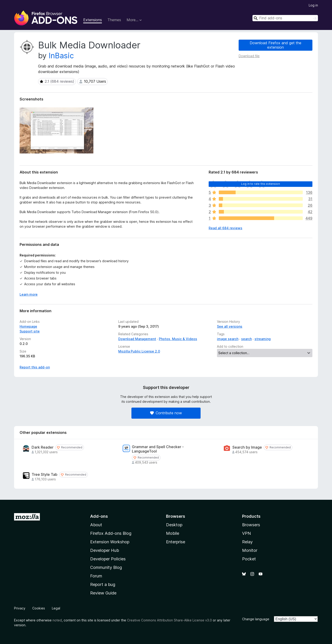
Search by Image (247, 447)
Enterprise (176, 542)
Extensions (93, 20)
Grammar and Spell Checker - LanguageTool (158, 449)
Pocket (249, 559)
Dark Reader (43, 447)
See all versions (230, 326)
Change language (256, 619)
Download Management (137, 339)
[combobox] (285, 18)
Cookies (39, 608)
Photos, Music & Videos (178, 339)
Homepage (28, 326)
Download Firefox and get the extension (276, 45)
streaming (263, 339)
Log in (313, 5)
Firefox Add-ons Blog (111, 533)
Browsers (251, 525)
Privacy (20, 608)
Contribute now (166, 413)
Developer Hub (105, 550)
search (246, 339)
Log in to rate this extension (261, 184)
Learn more (29, 294)
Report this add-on (35, 367)
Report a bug (103, 584)
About (96, 525)
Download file (249, 56)
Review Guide (103, 593)
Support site (30, 331)
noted (57, 620)
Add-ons (99, 516)
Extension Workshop (110, 542)
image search (228, 339)
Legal (56, 608)
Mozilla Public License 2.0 (139, 351)
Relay (247, 542)
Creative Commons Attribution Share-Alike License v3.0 (169, 620)
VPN (246, 533)
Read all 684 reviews (225, 228)
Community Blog (106, 567)
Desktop (174, 525)
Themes (114, 20)
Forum (96, 576)
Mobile (173, 533)
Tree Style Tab (44, 475)
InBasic (61, 56)
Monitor (250, 550)
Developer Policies (108, 559)
